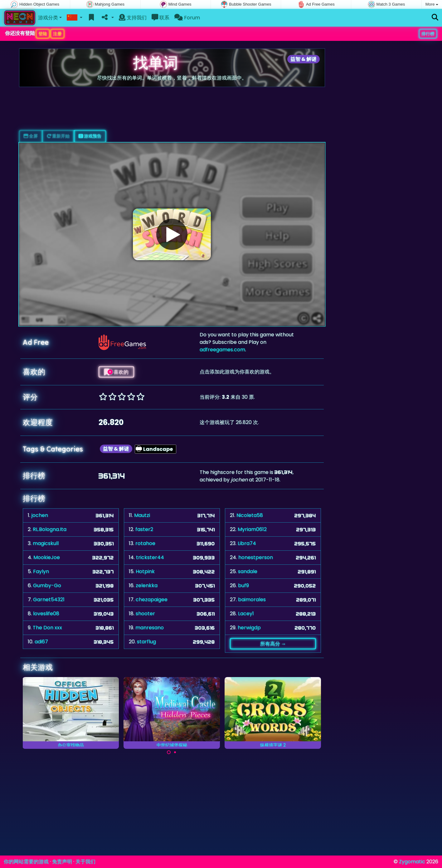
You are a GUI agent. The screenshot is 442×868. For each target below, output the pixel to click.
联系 (160, 18)
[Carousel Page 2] (175, 752)
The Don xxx (47, 628)
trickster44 (150, 557)
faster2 (144, 529)
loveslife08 (46, 614)
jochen (40, 515)
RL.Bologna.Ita (50, 529)
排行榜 (428, 34)
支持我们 (133, 18)
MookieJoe (47, 557)
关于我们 (85, 862)
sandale (248, 571)
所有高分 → (273, 644)
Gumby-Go (47, 585)
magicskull (46, 543)
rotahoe (145, 543)
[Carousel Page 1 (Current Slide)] (169, 752)
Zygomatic (412, 862)
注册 (57, 34)
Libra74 (247, 543)
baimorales (252, 600)
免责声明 (62, 862)
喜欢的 (116, 372)
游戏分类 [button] (48, 18)
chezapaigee (152, 600)
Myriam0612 (252, 529)
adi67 (41, 642)
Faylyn (41, 571)
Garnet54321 (49, 600)
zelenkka (147, 585)
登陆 (43, 34)
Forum (187, 18)
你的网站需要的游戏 (26, 862)
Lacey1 (246, 614)
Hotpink (145, 571)
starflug (146, 642)
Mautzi (142, 515)
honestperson (256, 557)
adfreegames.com (222, 350)
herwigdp (249, 628)
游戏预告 (90, 136)
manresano (150, 628)
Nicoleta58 (250, 515)
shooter (145, 614)
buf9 (243, 585)
